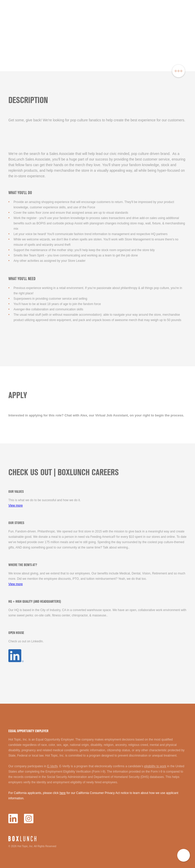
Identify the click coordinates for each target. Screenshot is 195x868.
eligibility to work (155, 766)
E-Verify (52, 766)
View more (15, 505)
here (62, 793)
